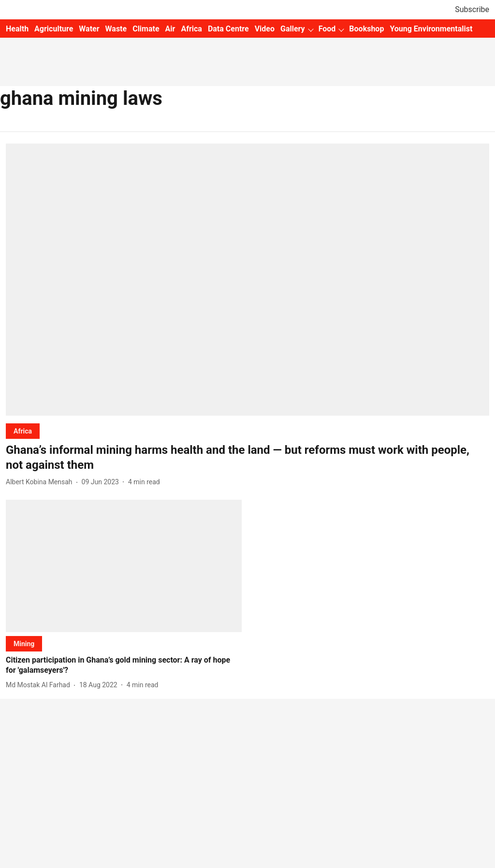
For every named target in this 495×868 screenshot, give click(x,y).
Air (170, 29)
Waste (116, 29)
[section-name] (23, 431)
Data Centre (228, 29)
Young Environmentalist (431, 29)
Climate (146, 29)
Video (265, 29)
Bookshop (366, 29)
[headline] (247, 458)
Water (89, 29)
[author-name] (41, 482)
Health (17, 29)
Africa (191, 29)
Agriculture (54, 29)
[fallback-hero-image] (247, 280)
